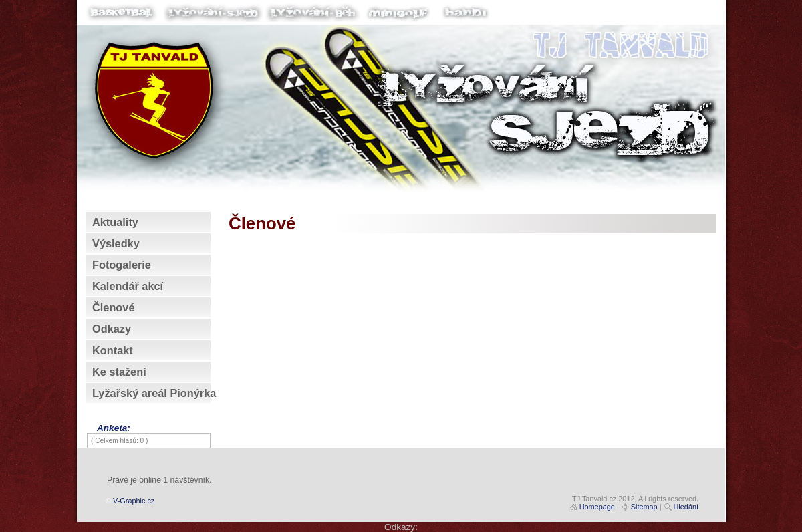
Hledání (686, 507)
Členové (113, 307)
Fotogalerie (122, 265)
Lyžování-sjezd (214, 18)
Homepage (597, 507)
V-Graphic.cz (134, 501)
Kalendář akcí (128, 286)
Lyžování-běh (314, 18)
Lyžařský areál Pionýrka (154, 393)
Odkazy (112, 329)
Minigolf (398, 18)
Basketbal (124, 18)
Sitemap (644, 507)
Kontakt (113, 350)
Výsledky (116, 243)
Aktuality (115, 222)
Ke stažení (119, 372)
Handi (464, 18)
